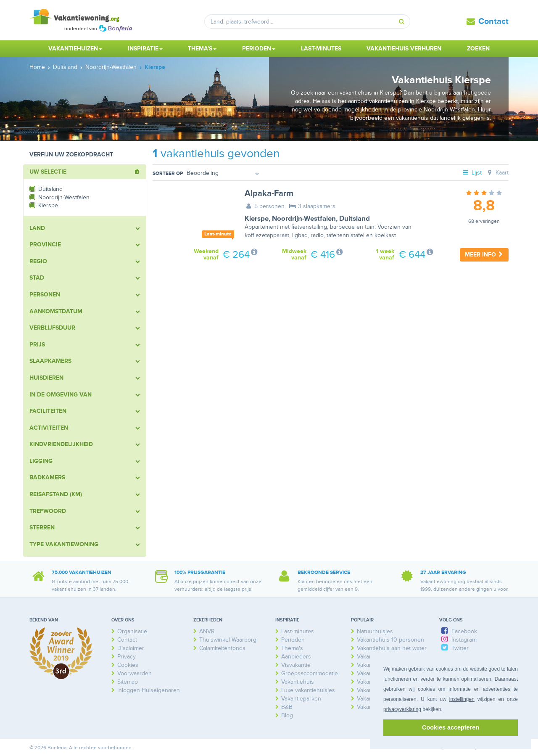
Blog (287, 715)
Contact (493, 21)
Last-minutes (321, 49)
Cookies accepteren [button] (451, 727)
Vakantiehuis (298, 682)
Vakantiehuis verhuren (404, 49)
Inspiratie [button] (145, 49)
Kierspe (257, 219)
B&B (287, 707)
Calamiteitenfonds (222, 648)
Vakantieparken (301, 699)
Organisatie (132, 631)
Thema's (292, 648)
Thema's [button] (202, 49)
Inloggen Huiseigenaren (149, 690)
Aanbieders (296, 657)
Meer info (484, 255)
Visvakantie (296, 665)
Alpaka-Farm (269, 193)
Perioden (293, 640)
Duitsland (355, 219)
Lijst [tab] (472, 173)
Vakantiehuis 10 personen (390, 640)
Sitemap (128, 682)
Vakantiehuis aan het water (392, 648)
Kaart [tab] (497, 173)
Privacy (127, 657)
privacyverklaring (402, 709)
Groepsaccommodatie (310, 673)
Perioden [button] (259, 49)
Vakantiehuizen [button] (75, 49)
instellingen (462, 699)
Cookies (128, 665)
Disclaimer (131, 648)
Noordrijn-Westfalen (304, 219)
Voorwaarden (134, 673)
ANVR (207, 631)
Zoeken (478, 49)
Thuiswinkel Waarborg (228, 640)
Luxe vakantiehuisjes (308, 690)
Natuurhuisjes (375, 631)
